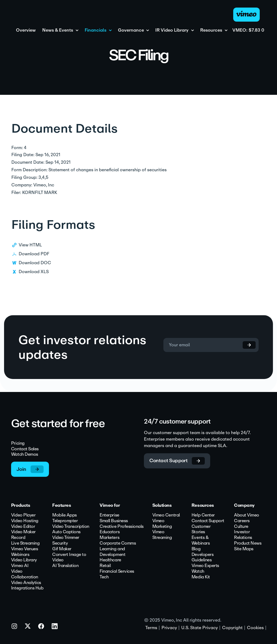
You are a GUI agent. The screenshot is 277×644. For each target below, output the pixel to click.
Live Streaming (25, 543)
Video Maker (23, 532)
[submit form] (245, 345)
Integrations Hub (27, 588)
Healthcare (110, 560)
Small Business (114, 521)
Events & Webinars (201, 541)
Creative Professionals (121, 527)
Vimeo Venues (24, 549)
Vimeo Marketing (162, 524)
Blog (196, 549)
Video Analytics (26, 583)
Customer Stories (201, 529)
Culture (241, 527)
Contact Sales (25, 449)
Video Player (23, 515)
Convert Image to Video (69, 558)
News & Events (58, 30)
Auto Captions (66, 532)
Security (60, 543)
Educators (110, 532)
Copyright (232, 628)
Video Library (24, 560)
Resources (211, 30)
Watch (198, 571)
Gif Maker (62, 549)
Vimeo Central (166, 515)
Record (18, 538)
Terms (151, 628)
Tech (104, 577)
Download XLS (34, 277)
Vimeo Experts (205, 566)
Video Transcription (71, 527)
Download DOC (35, 268)
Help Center (203, 515)
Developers (202, 555)
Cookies (255, 628)
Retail (105, 566)
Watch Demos (25, 455)
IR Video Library (172, 30)
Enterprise (109, 515)
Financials (95, 30)
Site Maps (244, 549)
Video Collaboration (25, 574)
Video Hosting (25, 521)
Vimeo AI (20, 566)
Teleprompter (65, 521)
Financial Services (117, 571)
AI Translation (65, 566)
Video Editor (23, 527)
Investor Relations (243, 535)
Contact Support (208, 521)
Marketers (109, 538)
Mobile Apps (65, 515)
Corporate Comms (118, 543)
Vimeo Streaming (162, 535)
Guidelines (202, 560)
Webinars (20, 555)
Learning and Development (112, 552)
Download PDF (34, 259)
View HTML (30, 250)
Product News (248, 543)
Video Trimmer (66, 538)
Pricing (18, 443)
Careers (242, 521)
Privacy (169, 628)
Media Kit (201, 577)
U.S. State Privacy (199, 628)
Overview (26, 30)
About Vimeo (247, 515)
